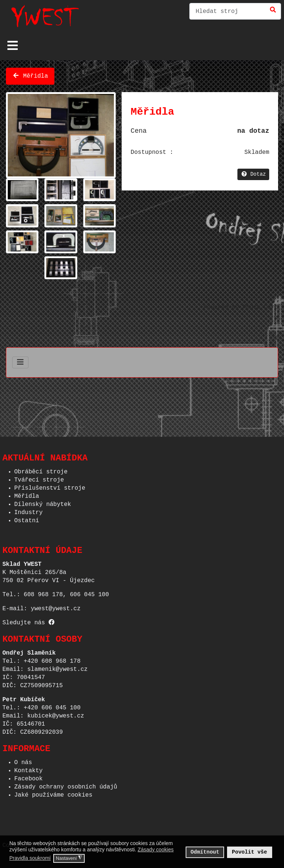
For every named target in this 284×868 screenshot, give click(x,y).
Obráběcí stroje (41, 470)
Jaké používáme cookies (53, 793)
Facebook (29, 777)
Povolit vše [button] (249, 852)
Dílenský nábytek (43, 502)
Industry (29, 510)
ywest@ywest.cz (55, 607)
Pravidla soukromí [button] (30, 858)
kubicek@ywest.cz (56, 714)
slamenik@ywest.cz (58, 667)
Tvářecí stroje (39, 478)
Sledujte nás (29, 621)
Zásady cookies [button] (155, 850)
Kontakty (29, 769)
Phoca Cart (260, 306)
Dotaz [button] (253, 173)
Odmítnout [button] (205, 852)
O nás (23, 760)
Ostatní (27, 519)
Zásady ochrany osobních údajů (66, 785)
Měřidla (30, 75)
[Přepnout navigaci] (13, 45)
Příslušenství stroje (50, 486)
